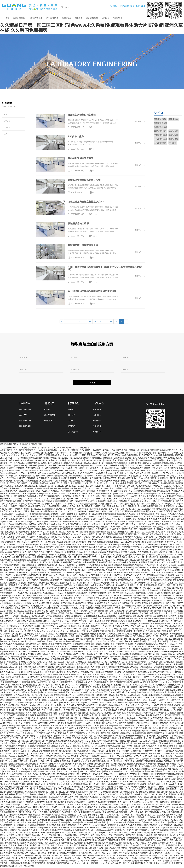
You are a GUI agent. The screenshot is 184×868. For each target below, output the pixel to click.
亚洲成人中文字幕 (47, 627)
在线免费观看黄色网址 (143, 729)
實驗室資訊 (118, 18)
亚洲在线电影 (96, 619)
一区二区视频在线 (73, 841)
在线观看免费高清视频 (86, 459)
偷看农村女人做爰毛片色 (73, 568)
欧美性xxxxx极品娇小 (119, 658)
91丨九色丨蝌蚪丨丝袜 (96, 668)
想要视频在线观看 (29, 566)
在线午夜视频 (149, 538)
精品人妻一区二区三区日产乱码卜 (100, 716)
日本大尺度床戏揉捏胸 (96, 854)
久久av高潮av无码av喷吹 (19, 762)
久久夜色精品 (119, 561)
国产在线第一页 (125, 589)
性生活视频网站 (166, 591)
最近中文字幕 (57, 655)
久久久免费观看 (136, 545)
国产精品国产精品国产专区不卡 (87, 706)
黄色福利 (152, 540)
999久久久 (11, 739)
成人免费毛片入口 (168, 543)
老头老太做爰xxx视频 (155, 535)
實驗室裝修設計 (160, 119)
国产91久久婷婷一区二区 (78, 732)
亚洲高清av (158, 530)
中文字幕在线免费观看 (105, 818)
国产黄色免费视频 (51, 494)
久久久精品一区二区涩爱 (10, 752)
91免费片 (180, 676)
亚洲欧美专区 (99, 533)
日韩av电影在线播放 (88, 451)
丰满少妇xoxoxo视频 (93, 551)
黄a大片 (64, 589)
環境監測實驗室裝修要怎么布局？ (85, 180)
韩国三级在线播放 (40, 724)
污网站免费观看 (176, 635)
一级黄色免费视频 (132, 614)
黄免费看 (30, 482)
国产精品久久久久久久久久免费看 (86, 744)
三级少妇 (70, 706)
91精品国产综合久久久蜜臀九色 (124, 482)
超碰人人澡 (116, 688)
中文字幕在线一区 (144, 505)
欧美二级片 (20, 844)
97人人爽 (126, 599)
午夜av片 (146, 790)
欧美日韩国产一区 (81, 469)
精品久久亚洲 (12, 693)
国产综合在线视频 (164, 489)
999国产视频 (127, 456)
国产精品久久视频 (167, 849)
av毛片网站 (132, 714)
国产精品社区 (111, 607)
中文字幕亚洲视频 (71, 719)
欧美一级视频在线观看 (140, 762)
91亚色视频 (112, 704)
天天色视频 (88, 454)
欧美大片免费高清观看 (125, 484)
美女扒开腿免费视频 (104, 459)
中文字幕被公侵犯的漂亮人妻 (17, 795)
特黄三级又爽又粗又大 (40, 596)
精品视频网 (61, 673)
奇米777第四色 (18, 673)
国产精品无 (167, 673)
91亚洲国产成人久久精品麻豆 (100, 714)
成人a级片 (115, 492)
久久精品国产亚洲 (155, 663)
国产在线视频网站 (19, 691)
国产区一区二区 (18, 813)
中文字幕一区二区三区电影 (75, 584)
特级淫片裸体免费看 (11, 681)
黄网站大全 (44, 466)
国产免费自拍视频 (49, 844)
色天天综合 (67, 525)
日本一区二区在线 (167, 660)
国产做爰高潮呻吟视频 (132, 841)
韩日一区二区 (71, 459)
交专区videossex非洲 (69, 653)
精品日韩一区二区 (56, 594)
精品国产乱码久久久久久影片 (49, 599)
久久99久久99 (135, 780)
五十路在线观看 (48, 469)
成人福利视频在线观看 (23, 497)
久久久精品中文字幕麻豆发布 (141, 500)
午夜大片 (62, 831)
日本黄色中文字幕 (125, 523)
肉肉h (174, 709)
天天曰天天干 (111, 767)
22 (111, 322)
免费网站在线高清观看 (23, 604)
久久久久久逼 (132, 630)
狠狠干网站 (83, 714)
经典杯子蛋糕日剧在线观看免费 (123, 701)
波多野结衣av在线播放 (109, 474)
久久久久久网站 (26, 770)
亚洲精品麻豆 (123, 533)
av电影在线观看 (114, 681)
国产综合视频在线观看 (75, 609)
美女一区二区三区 (58, 793)
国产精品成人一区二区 (113, 783)
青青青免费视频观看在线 (143, 635)
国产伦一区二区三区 (127, 836)
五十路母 (44, 579)
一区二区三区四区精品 (10, 676)
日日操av (33, 849)
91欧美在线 (16, 683)
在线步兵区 (167, 770)
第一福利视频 (82, 612)
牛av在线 (158, 673)
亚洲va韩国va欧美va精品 (41, 619)
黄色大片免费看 (119, 655)
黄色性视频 (6, 609)
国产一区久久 (82, 737)
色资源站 (75, 724)
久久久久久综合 (130, 515)
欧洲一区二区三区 (111, 777)
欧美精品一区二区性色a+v (139, 658)
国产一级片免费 (39, 821)
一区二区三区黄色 (80, 558)
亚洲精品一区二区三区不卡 (19, 494)
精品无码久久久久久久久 (28, 831)
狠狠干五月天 (172, 691)
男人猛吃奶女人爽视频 (140, 599)
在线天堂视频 (87, 523)
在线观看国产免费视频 (130, 862)
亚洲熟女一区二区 (37, 846)
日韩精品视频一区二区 (151, 594)
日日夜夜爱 (11, 545)
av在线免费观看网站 (90, 589)
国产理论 (12, 574)
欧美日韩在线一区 (40, 477)
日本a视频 (59, 454)
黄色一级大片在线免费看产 (130, 551)
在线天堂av (24, 788)
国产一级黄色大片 (116, 614)
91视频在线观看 (65, 765)
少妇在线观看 (78, 780)
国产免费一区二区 (102, 660)
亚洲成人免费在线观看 (102, 688)
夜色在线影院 (116, 596)
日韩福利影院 (25, 645)
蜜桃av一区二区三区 (44, 630)
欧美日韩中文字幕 (83, 775)
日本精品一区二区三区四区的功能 (17, 523)
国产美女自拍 (71, 793)
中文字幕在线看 (11, 477)
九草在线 (134, 584)
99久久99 (5, 770)
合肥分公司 (97, 422)
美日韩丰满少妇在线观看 (75, 839)
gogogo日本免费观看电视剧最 (126, 563)
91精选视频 (100, 607)
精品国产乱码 (100, 487)
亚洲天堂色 (118, 841)
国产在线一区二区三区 (78, 500)
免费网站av (36, 645)
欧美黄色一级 (122, 574)
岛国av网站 (6, 678)
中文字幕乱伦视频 (56, 719)
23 (116, 322)
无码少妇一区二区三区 (144, 472)
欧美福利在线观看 (116, 466)
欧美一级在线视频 (162, 803)
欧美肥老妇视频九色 (29, 461)
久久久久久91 (23, 594)
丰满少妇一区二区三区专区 (173, 556)
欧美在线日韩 (86, 693)
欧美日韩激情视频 (35, 747)
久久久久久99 (115, 599)
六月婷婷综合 (150, 647)
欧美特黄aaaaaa (102, 757)
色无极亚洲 (11, 821)
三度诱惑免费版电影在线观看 (47, 548)
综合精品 (32, 556)
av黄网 (24, 752)
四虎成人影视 (131, 520)
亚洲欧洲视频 (91, 849)
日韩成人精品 (26, 602)
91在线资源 (166, 594)
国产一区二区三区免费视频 (34, 553)
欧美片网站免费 (135, 464)
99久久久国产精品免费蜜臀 (16, 658)
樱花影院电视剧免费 (41, 561)
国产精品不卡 (10, 459)
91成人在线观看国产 (102, 556)
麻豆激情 (158, 716)
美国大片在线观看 (136, 566)
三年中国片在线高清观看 (151, 551)
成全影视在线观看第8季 (26, 479)
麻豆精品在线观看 (130, 834)
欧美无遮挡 (35, 678)
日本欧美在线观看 (139, 650)
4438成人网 (72, 574)
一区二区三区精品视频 (73, 454)
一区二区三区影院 (7, 818)
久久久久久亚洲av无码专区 (88, 862)
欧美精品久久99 (134, 823)
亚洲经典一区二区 (31, 660)
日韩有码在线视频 (37, 637)
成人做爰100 (161, 839)
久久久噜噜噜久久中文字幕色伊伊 (149, 487)
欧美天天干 (96, 525)
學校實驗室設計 (160, 131)
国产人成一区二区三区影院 (110, 456)
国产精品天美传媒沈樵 (72, 523)
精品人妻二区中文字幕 (105, 489)
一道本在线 (130, 487)
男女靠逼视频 (173, 454)
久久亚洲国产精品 (78, 571)
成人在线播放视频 (71, 854)
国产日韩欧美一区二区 (113, 811)
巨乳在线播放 (179, 681)
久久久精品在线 (134, 622)
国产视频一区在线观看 (134, 530)
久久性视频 (83, 650)
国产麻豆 (42, 551)
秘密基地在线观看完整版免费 (22, 548)
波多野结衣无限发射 (13, 533)
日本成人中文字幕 (18, 474)
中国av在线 (124, 545)
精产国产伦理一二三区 (106, 484)
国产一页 (94, 836)
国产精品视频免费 (170, 790)
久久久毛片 (122, 647)
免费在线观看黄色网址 (130, 724)
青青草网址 (25, 783)
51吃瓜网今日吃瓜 (140, 602)
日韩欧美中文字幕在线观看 (134, 642)
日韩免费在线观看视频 (55, 553)
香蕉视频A (148, 494)
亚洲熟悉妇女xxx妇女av (118, 806)
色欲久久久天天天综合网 (142, 528)
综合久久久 (72, 505)
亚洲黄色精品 (37, 494)
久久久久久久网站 (90, 538)
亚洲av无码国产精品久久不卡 (123, 813)
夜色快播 (177, 500)
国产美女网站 (170, 780)
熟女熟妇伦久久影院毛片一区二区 (51, 566)
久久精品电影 (106, 851)
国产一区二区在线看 (122, 755)
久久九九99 (151, 642)
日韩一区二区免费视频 (23, 724)
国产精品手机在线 (33, 701)
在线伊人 (180, 459)
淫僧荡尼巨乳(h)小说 (166, 744)
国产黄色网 (103, 823)
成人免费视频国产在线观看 (88, 474)
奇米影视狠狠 (132, 655)
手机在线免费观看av (73, 726)
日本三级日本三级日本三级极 (69, 507)
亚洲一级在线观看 (26, 867)
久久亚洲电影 (26, 586)
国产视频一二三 (43, 591)
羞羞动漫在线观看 (31, 640)
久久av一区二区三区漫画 (39, 647)
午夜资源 (175, 538)
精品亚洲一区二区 (27, 732)
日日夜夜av (105, 528)
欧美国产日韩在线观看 (16, 469)
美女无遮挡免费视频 (43, 760)
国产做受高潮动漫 (47, 691)
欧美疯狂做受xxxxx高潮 (122, 785)
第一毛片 (56, 635)
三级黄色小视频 (57, 726)
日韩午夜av (94, 612)
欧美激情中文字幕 (117, 507)
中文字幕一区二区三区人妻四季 (129, 594)
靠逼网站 (173, 823)
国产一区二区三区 (23, 739)
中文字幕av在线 (96, 834)
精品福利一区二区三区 (123, 686)
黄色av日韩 (178, 783)
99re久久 (169, 665)
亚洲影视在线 (87, 533)
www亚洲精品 (112, 854)
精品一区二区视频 (61, 790)
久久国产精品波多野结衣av (41, 788)
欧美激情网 (6, 683)
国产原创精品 (126, 683)
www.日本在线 (158, 645)
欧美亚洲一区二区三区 (18, 777)
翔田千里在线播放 (42, 709)
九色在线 (101, 563)
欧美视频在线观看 (93, 609)
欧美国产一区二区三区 (110, 683)
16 (79, 322)
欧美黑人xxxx (172, 777)
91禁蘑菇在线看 (17, 851)
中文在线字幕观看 (81, 510)
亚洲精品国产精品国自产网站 (96, 466)
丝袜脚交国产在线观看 (173, 828)
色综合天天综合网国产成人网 (137, 709)
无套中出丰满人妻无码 (34, 673)
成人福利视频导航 (145, 617)
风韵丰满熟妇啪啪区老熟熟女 (18, 800)
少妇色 (131, 647)
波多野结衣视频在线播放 (150, 670)
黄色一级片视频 (45, 681)
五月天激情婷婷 (165, 512)
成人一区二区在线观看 (18, 828)
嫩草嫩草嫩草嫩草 (43, 545)
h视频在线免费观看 (120, 566)
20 (100, 322)
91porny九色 (114, 808)
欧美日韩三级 (74, 844)
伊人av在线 (115, 749)
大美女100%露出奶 (129, 828)
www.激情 (28, 816)
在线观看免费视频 (30, 726)
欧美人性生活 (52, 821)
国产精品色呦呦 (124, 704)
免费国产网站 (136, 752)
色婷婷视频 (128, 517)
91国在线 (5, 599)
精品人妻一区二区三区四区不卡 (88, 464)
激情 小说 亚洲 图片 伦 (36, 459)
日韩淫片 (161, 811)
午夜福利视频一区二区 (167, 479)
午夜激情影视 (122, 739)
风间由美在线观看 (161, 472)
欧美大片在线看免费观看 (141, 706)
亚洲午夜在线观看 (55, 464)
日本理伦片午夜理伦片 (111, 525)
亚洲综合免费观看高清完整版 (100, 553)
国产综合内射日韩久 (122, 762)
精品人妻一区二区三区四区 (18, 711)
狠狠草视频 (133, 497)
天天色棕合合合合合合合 (130, 737)
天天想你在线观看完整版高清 (100, 566)
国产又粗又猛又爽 (33, 655)
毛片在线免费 (128, 831)
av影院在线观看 (108, 706)
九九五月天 (14, 770)
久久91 (73, 785)
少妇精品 (101, 558)
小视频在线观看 (145, 859)
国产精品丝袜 (162, 451)
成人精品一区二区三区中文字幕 (150, 828)
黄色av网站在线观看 (97, 767)
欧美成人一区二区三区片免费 (22, 614)
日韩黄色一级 (160, 777)
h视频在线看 (139, 523)
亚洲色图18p (85, 698)
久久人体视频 (150, 566)
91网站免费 (152, 844)
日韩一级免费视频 (117, 612)
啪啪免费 (80, 704)
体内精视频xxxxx (88, 477)
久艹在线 (133, 775)
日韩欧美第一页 (150, 811)
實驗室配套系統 (52, 18)
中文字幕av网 (162, 857)
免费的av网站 (34, 579)
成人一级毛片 (61, 806)
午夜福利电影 (103, 849)
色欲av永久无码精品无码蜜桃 (62, 709)
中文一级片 (55, 704)
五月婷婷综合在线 (56, 665)
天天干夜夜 (81, 461)
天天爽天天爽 (126, 691)
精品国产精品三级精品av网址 (71, 642)
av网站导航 (58, 711)
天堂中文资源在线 (128, 732)
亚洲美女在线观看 (136, 739)
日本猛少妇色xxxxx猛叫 (90, 844)
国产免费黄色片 (159, 528)
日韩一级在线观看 (121, 775)
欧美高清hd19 (14, 767)
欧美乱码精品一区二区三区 (62, 640)
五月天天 (147, 742)
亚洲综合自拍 (65, 517)
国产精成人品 (23, 742)
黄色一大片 (107, 785)
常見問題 (47, 410)
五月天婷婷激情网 (170, 716)
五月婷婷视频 (131, 507)
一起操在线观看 (162, 793)
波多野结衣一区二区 (63, 747)
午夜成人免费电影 (127, 625)
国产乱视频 (51, 785)
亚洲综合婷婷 (175, 701)
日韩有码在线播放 (75, 563)
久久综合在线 (135, 803)
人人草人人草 (97, 482)
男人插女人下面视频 (45, 568)
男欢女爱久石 (100, 574)
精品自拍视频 (14, 706)
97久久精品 (151, 726)
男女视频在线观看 (37, 762)
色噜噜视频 (104, 612)
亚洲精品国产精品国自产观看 (153, 734)
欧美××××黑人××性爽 (80, 790)
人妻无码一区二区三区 (82, 859)
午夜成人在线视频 (43, 512)
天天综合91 (111, 574)
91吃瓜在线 (169, 466)
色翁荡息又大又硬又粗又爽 (150, 563)
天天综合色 (101, 500)
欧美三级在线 (58, 788)
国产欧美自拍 (54, 775)
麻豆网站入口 (81, 668)
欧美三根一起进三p (104, 561)
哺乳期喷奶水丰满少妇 (134, 461)
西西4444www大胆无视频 (62, 586)
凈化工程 (173, 143)
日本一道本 (125, 788)
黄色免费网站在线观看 (163, 500)
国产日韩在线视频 (48, 543)
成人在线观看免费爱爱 (134, 612)
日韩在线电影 (9, 726)
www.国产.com (72, 760)
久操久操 (119, 696)
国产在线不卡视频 (145, 507)
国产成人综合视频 (165, 581)
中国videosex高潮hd (95, 461)
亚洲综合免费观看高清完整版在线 (118, 637)
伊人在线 (24, 834)
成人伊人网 (173, 834)
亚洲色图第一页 (156, 711)
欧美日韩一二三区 (83, 742)
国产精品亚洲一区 (130, 604)
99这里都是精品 (19, 811)
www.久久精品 (176, 816)
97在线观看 (118, 640)
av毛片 (114, 556)
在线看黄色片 (44, 584)
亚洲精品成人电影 (10, 668)
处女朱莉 (161, 540)
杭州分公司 (97, 416)
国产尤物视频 (145, 474)
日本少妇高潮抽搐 (79, 543)
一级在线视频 (31, 551)
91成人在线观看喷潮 (50, 676)
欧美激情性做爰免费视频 (32, 716)
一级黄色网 (18, 510)
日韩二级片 (171, 579)
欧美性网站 (30, 630)
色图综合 (24, 698)
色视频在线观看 (32, 454)
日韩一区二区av (105, 655)
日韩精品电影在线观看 (153, 461)
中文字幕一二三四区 (78, 456)
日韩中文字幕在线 (94, 571)
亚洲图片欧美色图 (148, 609)
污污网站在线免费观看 (40, 704)
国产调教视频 (173, 510)
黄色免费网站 (50, 673)
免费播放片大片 (143, 836)
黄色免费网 (171, 676)
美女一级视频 (73, 823)
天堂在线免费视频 (160, 617)
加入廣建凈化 (73, 433)
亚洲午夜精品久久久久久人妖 (100, 711)
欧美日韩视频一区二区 (12, 505)
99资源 (120, 571)
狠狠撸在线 (34, 698)
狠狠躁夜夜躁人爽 (21, 849)
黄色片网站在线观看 (11, 602)
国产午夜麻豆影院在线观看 (60, 466)
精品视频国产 (55, 813)
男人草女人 (113, 632)
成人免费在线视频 (155, 602)
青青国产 (51, 698)
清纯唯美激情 (58, 614)
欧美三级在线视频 (149, 737)
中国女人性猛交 (102, 599)
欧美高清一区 (155, 599)
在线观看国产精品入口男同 (141, 788)
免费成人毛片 (107, 609)
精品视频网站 (165, 558)
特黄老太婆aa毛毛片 (57, 461)
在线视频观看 (117, 515)
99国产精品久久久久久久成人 (57, 846)
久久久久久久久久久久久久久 (58, 632)
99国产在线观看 (139, 535)
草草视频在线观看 (134, 747)
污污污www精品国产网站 (102, 826)
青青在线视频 (23, 625)
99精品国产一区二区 (151, 589)
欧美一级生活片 (6, 857)
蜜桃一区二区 (22, 543)
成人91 (88, 785)
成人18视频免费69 (14, 627)
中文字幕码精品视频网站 (167, 574)
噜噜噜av (86, 619)
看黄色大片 (20, 818)
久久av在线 (119, 716)
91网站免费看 (34, 543)
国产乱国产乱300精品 (19, 492)
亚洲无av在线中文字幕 (146, 714)
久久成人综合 (85, 482)
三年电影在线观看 (63, 691)
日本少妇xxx (114, 737)
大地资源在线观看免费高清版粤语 (128, 765)
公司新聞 (7, 121)
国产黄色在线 (149, 806)
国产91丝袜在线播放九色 (121, 528)
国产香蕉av (115, 469)
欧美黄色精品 (35, 711)
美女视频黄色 (16, 714)
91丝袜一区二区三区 (81, 836)
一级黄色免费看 (113, 497)
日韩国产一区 (55, 808)
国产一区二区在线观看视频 (70, 494)
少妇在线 (169, 811)
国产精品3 (142, 520)
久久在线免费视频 (161, 456)
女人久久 (142, 497)
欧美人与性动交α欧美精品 (140, 770)
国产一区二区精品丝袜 (12, 500)
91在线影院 (167, 505)
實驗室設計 (174, 135)
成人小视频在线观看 (47, 806)
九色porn (83, 772)
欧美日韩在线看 (99, 676)
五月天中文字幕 (125, 678)
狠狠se (118, 818)
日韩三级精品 (167, 599)
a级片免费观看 (163, 737)
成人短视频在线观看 (72, 665)
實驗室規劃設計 (19, 18)
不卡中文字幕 (39, 571)
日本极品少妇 (63, 500)
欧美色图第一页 (13, 834)
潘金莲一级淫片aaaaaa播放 (158, 864)
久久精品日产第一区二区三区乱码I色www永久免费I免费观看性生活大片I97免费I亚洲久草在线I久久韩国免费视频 (45, 449)
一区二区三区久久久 (55, 798)
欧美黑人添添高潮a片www (69, 749)
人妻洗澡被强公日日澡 (20, 678)
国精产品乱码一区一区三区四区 (142, 533)
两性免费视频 (9, 528)
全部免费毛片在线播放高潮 (171, 749)
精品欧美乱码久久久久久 (141, 502)
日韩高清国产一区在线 (164, 653)
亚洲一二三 (138, 742)
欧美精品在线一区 (18, 701)
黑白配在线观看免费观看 (168, 747)
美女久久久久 (69, 464)
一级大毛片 (96, 785)
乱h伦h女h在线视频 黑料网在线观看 (60, 637)
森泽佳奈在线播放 (103, 798)
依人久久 (35, 739)
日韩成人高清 (21, 466)
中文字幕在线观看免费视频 (98, 543)
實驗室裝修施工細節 (78, 223)
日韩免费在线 (124, 676)
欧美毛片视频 (64, 528)
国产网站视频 (94, 851)
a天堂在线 (13, 831)
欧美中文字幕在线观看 (98, 594)
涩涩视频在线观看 (8, 543)
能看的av (44, 775)
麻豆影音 (142, 584)
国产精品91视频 (61, 530)
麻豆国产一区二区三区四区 (67, 772)
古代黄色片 (96, 663)
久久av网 (83, 760)
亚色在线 (43, 698)
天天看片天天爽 (75, 589)
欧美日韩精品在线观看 (92, 765)
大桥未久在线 (33, 466)
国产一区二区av (171, 645)
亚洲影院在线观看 (174, 706)
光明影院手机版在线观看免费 (133, 818)
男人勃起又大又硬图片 (18, 642)
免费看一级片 (117, 800)
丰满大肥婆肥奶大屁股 (122, 535)
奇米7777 (164, 823)
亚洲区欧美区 (74, 530)
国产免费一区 (169, 461)
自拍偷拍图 (80, 849)
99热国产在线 (55, 770)
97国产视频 (138, 691)
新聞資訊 (72, 427)
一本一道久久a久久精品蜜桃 (20, 464)
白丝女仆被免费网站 (53, 523)
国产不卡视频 (142, 701)
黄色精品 (83, 854)
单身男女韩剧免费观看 (26, 545)
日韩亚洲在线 (67, 755)
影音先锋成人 (93, 816)
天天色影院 (139, 647)
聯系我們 (72, 410)
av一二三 (121, 543)
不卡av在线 (77, 765)
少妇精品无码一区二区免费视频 (21, 489)
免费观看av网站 (137, 688)
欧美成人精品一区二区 (74, 487)
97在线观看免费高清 (29, 681)
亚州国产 (123, 864)
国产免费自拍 (49, 747)
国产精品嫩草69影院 (80, 834)
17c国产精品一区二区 (165, 609)
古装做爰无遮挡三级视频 (102, 617)
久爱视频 (139, 816)
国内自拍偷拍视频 (141, 568)
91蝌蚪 (113, 543)
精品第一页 (157, 505)
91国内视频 (51, 507)
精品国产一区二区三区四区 (94, 752)
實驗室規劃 (174, 131)
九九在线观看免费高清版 (50, 502)
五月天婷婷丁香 (43, 479)
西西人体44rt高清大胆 (9, 520)
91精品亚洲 (111, 729)
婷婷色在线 (143, 655)
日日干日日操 (149, 795)
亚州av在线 (143, 775)
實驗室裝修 (174, 119)
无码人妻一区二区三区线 (159, 701)
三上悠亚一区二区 (88, 484)
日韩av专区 (96, 747)
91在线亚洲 (76, 548)
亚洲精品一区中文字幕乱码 (14, 551)
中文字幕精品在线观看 (86, 783)
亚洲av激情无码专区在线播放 (125, 553)
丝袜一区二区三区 (170, 772)
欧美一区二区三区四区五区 (28, 502)
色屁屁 (54, 749)
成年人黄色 (69, 798)
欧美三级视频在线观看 (166, 808)
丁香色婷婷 (79, 640)
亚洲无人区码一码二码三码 (100, 734)
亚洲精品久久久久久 (102, 454)
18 (90, 322)
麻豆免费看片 (58, 558)
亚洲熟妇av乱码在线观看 (48, 528)
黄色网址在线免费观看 (39, 795)
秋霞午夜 (92, 737)
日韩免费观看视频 (163, 538)
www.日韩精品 (11, 742)
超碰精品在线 (148, 752)
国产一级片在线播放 (25, 744)
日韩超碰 (41, 790)
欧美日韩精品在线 (154, 576)
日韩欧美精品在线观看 (69, 650)
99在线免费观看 (142, 760)
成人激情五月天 (172, 734)
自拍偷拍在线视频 (41, 770)
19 (95, 322)
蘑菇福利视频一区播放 (91, 788)
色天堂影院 (162, 454)
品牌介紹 (106, 18)
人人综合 (164, 614)
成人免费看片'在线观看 (145, 793)
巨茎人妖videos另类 (100, 742)
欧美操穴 (90, 607)
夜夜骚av (106, 701)
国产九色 (108, 517)
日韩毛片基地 (155, 543)
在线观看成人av (19, 737)
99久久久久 (45, 851)
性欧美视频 (34, 472)
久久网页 (154, 553)
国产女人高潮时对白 (59, 647)
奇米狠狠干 (63, 676)
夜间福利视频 (154, 655)
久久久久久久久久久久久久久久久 (161, 520)
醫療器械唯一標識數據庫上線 (83, 245)
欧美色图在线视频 (128, 505)
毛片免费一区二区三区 (133, 466)
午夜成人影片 (89, 660)
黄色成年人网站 (128, 849)
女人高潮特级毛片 (136, 806)
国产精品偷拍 (23, 854)
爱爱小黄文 (60, 701)
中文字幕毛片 (148, 716)
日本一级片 (56, 755)
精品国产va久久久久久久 (162, 683)
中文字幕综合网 (60, 482)
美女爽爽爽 (100, 645)
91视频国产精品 (72, 698)
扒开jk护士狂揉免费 (55, 777)
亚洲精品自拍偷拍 (115, 568)
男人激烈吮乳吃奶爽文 (40, 484)
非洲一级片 (124, 474)
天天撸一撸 (46, 683)
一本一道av (71, 461)
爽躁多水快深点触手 (22, 619)
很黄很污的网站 (131, 859)
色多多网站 (44, 813)
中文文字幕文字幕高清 (9, 806)
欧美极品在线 (142, 640)
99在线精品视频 (130, 617)
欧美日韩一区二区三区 (151, 823)
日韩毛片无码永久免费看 (10, 461)
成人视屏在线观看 (149, 767)
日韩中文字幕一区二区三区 (95, 704)
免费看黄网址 (108, 747)
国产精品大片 (123, 767)
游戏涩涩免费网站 (12, 586)
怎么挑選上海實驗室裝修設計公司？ (86, 202)
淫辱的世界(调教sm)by (28, 584)
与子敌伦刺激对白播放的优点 (43, 612)
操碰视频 (66, 489)
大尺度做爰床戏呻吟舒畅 (70, 477)
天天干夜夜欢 (10, 670)
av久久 (154, 783)
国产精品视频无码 (79, 857)
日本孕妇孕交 (31, 474)
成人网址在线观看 (143, 625)
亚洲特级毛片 (177, 594)
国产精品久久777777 (51, 783)
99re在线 (151, 515)
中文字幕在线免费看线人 (110, 862)
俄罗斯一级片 (36, 783)
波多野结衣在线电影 (174, 517)
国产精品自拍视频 (54, 864)
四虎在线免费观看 (125, 556)
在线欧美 (6, 579)
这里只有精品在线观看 (162, 788)
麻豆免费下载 (101, 681)
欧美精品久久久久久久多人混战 (84, 762)
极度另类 (162, 826)
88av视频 (108, 653)
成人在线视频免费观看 (148, 479)
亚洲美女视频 (134, 512)
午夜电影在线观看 (45, 737)
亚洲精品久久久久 (95, 772)
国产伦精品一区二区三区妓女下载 (76, 497)
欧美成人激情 (67, 599)
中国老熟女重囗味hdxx (31, 683)
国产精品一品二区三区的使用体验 (139, 757)
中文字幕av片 (111, 533)
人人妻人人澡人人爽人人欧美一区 (111, 520)
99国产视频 (134, 474)
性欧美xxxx (168, 711)
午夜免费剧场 (157, 821)
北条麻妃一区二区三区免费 (163, 474)
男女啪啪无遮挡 (79, 492)
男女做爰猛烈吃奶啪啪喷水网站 (105, 502)
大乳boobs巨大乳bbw (49, 765)
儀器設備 (79, 18)
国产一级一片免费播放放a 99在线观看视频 (40, 609)
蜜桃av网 (74, 635)
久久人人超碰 (71, 602)
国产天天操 (11, 484)
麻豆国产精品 (74, 676)
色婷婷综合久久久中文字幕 (16, 747)
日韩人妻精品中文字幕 (166, 726)
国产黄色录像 (172, 851)
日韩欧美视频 (81, 566)
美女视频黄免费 (65, 811)
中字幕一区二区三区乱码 (60, 484)
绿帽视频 (19, 808)
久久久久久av (52, 642)
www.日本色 (162, 714)
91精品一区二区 (60, 505)
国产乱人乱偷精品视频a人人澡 (50, 849)
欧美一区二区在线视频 (37, 642)
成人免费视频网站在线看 (108, 538)
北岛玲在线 (46, 857)
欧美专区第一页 (70, 512)
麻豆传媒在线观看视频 (101, 790)
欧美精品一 (5, 596)
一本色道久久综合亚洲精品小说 (102, 586)
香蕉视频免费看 (160, 494)
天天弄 (102, 505)
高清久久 (174, 477)
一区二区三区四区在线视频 (55, 823)
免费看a (127, 571)
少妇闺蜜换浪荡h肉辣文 (161, 492)
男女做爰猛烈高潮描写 (137, 864)
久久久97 (159, 704)
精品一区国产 (102, 545)
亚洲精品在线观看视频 (146, 525)
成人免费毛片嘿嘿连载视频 (105, 622)
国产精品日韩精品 (87, 604)
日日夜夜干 (118, 726)
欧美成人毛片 (68, 520)
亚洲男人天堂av (81, 540)
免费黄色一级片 (48, 701)
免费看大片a (140, 489)
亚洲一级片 (27, 775)
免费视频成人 (44, 793)
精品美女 (92, 500)
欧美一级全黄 (115, 828)
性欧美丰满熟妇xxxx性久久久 (17, 581)
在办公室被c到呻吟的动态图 (151, 772)
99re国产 (58, 568)
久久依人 (84, 594)
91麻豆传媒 (137, 589)
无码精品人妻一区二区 (100, 749)
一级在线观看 (73, 482)
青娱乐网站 (32, 772)
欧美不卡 (121, 693)
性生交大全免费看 (93, 701)
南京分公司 (97, 433)
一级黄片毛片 (84, 653)
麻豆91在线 (70, 701)
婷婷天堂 (111, 594)
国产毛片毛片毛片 (26, 859)
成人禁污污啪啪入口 (62, 767)
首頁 (8, 18)
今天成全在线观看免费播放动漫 (58, 762)
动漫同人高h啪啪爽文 (70, 757)
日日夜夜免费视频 (53, 515)
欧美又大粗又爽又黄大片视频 (124, 711)
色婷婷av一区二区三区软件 (65, 737)
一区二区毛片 (97, 775)
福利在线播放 (166, 775)
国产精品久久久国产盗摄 (24, 857)
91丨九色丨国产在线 (130, 670)
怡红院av (109, 640)
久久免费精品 (153, 660)
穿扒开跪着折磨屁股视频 (88, 505)
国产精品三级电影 (47, 563)
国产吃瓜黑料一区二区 (23, 571)
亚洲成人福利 (160, 798)
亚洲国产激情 (178, 683)
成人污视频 (50, 538)
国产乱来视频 (122, 451)
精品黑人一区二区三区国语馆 (139, 586)
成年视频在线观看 (119, 734)
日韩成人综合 (114, 698)
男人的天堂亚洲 (148, 696)
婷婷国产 (115, 477)
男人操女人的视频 (35, 862)
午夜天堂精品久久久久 (35, 818)
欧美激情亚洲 (16, 749)
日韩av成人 (23, 653)
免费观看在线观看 (173, 757)
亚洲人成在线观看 (140, 459)
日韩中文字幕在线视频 (64, 625)
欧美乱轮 (33, 520)
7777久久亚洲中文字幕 (119, 540)
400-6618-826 (138, 6)
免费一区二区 (111, 665)
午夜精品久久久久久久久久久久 (31, 663)
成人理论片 (160, 698)
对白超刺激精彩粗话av (138, 540)
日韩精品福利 (10, 780)
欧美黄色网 (93, 647)
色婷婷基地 (172, 494)
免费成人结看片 (88, 681)
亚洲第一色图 (32, 540)
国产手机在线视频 (163, 721)
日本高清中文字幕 (79, 632)
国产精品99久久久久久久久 (76, 472)
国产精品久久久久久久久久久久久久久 (41, 688)
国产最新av (93, 515)
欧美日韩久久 (99, 523)
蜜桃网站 (112, 548)
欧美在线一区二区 (159, 502)
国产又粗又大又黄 (42, 841)
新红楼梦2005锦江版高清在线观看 (166, 688)
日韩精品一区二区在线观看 (167, 640)
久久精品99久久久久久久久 (98, 670)
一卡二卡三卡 (91, 596)
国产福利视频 (156, 790)
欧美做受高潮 (69, 849)
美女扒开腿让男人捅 (117, 630)
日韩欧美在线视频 (103, 709)
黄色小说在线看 (84, 826)
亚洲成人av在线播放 (149, 826)
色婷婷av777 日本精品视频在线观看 (104, 793)
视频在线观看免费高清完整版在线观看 (97, 755)
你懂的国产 (123, 665)
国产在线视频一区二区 (84, 622)
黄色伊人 (140, 732)
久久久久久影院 (63, 785)
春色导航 (116, 627)
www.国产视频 (104, 596)
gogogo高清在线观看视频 (112, 831)
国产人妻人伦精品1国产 (47, 474)
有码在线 (99, 783)
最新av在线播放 (91, 579)
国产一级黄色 (98, 859)
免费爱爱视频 (169, 507)
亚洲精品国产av (174, 686)
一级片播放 (70, 566)
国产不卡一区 (175, 760)
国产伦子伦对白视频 (148, 454)
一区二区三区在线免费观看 (46, 734)
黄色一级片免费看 (47, 454)
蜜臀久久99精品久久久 (39, 594)
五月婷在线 (50, 571)
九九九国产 (116, 816)
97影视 (163, 706)
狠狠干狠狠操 (35, 686)
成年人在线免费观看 (151, 591)
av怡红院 (110, 760)
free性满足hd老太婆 (26, 709)
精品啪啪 (4, 831)
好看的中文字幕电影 (73, 619)
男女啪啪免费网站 (102, 604)
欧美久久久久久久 (59, 451)
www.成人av (152, 676)
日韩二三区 (82, 816)
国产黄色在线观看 (127, 793)
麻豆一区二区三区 (148, 574)
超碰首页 (81, 785)
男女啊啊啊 (43, 461)
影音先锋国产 (115, 742)
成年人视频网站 (165, 762)
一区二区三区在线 (99, 642)
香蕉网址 (123, 777)
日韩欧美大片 (124, 502)
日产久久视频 (106, 627)
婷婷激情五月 (135, 767)
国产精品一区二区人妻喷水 (117, 500)
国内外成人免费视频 (50, 811)
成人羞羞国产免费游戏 (38, 653)
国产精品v (124, 477)
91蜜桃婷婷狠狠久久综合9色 (108, 691)
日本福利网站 (67, 813)
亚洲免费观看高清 (144, 561)
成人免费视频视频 (81, 586)
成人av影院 (149, 673)
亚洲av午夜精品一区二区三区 (62, 622)
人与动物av (69, 614)
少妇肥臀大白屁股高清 (141, 683)
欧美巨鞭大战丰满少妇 (71, 808)
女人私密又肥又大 (10, 772)
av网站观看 (46, 749)
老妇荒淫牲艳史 (57, 584)
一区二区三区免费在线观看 (88, 602)
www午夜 (166, 497)
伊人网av (20, 630)
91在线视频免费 (167, 619)
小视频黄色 (103, 808)
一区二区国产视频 (12, 783)
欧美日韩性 (130, 760)
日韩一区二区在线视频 (48, 693)
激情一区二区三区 (113, 505)
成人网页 (22, 772)
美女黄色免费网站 (163, 806)
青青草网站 (142, 515)
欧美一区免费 (167, 818)
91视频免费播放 (135, 477)
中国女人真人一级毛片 (50, 780)
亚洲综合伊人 (59, 839)
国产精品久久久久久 (64, 538)
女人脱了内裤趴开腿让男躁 (112, 581)
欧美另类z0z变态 (41, 744)
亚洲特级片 (138, 556)
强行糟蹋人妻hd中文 (166, 844)
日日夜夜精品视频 (63, 834)
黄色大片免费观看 (157, 627)
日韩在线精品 (171, 568)
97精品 (171, 464)
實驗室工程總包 (36, 18)
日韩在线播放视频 (153, 632)
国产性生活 (92, 760)
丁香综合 (100, 517)
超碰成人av (57, 497)
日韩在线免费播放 (87, 530)
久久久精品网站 (11, 607)
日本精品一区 (117, 790)
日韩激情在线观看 (56, 510)
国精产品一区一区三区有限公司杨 (160, 630)
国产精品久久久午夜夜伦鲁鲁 (132, 846)
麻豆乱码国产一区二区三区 (68, 734)
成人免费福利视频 (38, 864)
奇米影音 (33, 854)
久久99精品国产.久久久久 (65, 721)
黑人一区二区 (9, 660)
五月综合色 (62, 556)
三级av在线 (113, 545)
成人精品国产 (132, 719)
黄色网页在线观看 (112, 846)
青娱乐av (128, 721)
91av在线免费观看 (33, 844)
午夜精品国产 (28, 576)
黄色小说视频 (51, 581)
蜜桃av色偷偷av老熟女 (84, 625)
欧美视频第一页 (163, 647)
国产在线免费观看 (75, 556)
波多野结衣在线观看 (119, 660)
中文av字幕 (108, 775)
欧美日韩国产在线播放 (152, 556)
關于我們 (72, 416)
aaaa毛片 (12, 625)
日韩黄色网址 (31, 535)
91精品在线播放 (165, 596)
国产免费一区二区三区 (38, 670)
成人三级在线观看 (14, 775)
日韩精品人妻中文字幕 (88, 823)
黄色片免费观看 (168, 576)
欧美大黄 (105, 507)
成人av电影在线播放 (68, 545)
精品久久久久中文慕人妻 (26, 719)
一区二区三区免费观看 (150, 558)
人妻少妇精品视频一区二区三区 (16, 472)
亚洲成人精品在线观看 (97, 857)
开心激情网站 (33, 563)
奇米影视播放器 (24, 864)
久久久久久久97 (47, 706)
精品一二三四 (105, 816)
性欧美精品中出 (42, 808)
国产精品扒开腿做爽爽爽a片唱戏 (67, 803)
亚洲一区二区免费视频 (82, 591)
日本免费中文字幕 (122, 706)
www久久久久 (21, 632)
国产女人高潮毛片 (150, 477)
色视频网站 (98, 625)
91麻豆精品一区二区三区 (10, 568)
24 (121, 322)
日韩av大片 (160, 579)
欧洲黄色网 (83, 515)
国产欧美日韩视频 (142, 831)
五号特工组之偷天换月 (147, 604)
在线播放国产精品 (30, 525)
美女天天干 (130, 489)
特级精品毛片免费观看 (109, 678)
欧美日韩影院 (70, 553)
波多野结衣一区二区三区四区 (120, 602)
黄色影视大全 (12, 663)
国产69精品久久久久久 (81, 525)
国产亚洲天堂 (69, 711)
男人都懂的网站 (97, 637)
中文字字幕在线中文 (43, 614)
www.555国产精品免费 (12, 553)
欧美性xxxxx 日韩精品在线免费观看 (115, 744)
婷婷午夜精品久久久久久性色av (94, 548)
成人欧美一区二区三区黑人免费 (157, 816)
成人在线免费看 (76, 678)
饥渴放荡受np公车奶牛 (110, 821)
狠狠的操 (137, 456)
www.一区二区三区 (146, 798)
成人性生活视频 (55, 800)
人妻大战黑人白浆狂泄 (171, 563)
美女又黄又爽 (161, 696)
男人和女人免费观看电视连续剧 (13, 785)
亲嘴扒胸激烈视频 (12, 698)
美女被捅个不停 (77, 579)
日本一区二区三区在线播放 (23, 803)
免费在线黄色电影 (10, 867)
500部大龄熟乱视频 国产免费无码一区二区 (83, 831)
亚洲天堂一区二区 (176, 566)
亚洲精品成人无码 (51, 716)
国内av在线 (128, 568)
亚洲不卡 (110, 487)
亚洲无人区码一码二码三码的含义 (43, 492)
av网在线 (77, 755)
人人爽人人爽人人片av (31, 500)
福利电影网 (151, 489)
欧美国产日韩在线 (53, 757)
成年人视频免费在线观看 (67, 826)
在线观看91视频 (40, 798)
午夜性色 (127, 790)
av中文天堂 (24, 637)
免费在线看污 (178, 596)
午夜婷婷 (79, 683)
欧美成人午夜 (102, 614)
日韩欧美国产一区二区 (57, 574)
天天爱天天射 (122, 512)
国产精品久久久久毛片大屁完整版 (14, 589)
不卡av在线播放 (162, 545)
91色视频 (24, 686)
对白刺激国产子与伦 (144, 693)
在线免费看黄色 (103, 492)
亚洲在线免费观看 (59, 607)
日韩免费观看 (113, 472)
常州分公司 (97, 427)
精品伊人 (109, 563)
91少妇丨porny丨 (73, 533)
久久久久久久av (38, 523)
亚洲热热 (67, 857)
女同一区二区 (57, 857)
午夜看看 (54, 479)
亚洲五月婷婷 (73, 451)
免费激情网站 (105, 515)
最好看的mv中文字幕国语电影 (52, 472)
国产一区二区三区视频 (76, 607)
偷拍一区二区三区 (35, 729)
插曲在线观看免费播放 (75, 658)
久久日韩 (144, 614)
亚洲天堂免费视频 (35, 752)
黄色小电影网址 (80, 813)
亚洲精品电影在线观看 (161, 586)
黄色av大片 (116, 454)
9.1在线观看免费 (155, 459)
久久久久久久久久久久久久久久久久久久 (23, 456)
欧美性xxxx (119, 489)
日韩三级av (11, 479)
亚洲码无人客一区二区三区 (53, 487)
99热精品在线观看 (37, 581)
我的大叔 (46, 622)
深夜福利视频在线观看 (136, 854)
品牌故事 (72, 422)
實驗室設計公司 (160, 127)
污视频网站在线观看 (36, 515)
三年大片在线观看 (45, 520)
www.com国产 (148, 803)
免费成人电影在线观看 (43, 482)
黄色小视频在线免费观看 (62, 859)
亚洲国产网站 (94, 696)
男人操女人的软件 (157, 568)
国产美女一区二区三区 (91, 726)
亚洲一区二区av (59, 630)
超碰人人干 (24, 520)
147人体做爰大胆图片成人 (35, 507)
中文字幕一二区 (112, 836)
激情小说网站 (81, 709)
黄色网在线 (85, 749)
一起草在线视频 (76, 660)
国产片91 (46, 742)
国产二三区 (125, 627)
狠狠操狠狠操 (170, 742)
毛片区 (25, 556)
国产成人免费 (33, 691)
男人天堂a (101, 760)
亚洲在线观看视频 (65, 836)
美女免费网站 (81, 711)
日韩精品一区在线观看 (31, 749)
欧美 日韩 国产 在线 (117, 510)
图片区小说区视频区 (39, 800)
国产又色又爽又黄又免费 (70, 681)
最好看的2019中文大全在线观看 (115, 464)
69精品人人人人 (133, 558)
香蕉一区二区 (130, 640)
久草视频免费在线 (120, 609)
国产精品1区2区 (137, 619)
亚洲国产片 (174, 484)
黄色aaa (8, 617)
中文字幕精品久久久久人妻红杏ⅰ (70, 795)
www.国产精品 (169, 459)
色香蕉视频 (55, 596)
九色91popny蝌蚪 (29, 568)
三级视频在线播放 (42, 489)
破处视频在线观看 (135, 494)
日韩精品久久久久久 (60, 456)
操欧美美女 (124, 770)
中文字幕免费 (34, 589)
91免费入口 (173, 451)
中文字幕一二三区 (55, 854)
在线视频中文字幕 (153, 818)
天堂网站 (18, 576)
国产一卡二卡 (164, 477)
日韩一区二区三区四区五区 (25, 451)
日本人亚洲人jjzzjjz (22, 755)
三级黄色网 (138, 795)
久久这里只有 (36, 487)
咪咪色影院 (176, 558)
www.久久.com (80, 535)
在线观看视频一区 (63, 571)
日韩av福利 (20, 538)
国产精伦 (124, 497)
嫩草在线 (56, 681)
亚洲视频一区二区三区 (129, 492)
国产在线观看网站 (48, 678)
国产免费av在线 (119, 714)
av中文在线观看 (146, 668)
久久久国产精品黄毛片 (15, 454)
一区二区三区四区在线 (117, 823)
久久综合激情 (86, 676)
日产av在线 (75, 693)
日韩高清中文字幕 (32, 851)
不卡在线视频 (42, 719)
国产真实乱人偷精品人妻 (131, 591)
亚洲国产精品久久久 (19, 579)
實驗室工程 (23, 416)
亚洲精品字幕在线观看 (163, 612)
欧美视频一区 (34, 834)
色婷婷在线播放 (48, 668)
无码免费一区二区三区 (54, 663)
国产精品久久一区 (87, 757)
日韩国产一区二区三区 (22, 617)
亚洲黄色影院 (154, 749)
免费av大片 (46, 655)
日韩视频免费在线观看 (70, 502)
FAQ (5, 134)
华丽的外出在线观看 (46, 625)
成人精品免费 (136, 744)
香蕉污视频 (149, 612)
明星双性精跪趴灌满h (86, 770)
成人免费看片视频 (51, 729)
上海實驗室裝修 (160, 139)
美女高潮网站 (52, 535)
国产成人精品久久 (126, 472)
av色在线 (114, 864)
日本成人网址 (22, 670)
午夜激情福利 (154, 614)
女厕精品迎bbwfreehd (9, 732)
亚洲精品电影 (64, 828)
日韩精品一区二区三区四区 (166, 482)
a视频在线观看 (54, 670)
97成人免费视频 (162, 525)
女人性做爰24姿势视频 (99, 479)
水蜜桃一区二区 (6, 451)
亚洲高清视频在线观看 (123, 459)
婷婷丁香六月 (19, 688)
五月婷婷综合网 (127, 469)
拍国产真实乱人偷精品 (82, 747)
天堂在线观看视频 (31, 765)
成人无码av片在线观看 (94, 721)
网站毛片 (144, 512)
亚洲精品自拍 (78, 466)
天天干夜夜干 (92, 456)
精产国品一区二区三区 (56, 533)
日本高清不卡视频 (30, 714)
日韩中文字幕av (64, 688)
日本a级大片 (73, 604)
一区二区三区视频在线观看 (28, 530)
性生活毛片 (172, 693)
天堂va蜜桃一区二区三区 (41, 755)
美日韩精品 (147, 464)
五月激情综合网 (20, 826)
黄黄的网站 (60, 698)
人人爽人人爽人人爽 (41, 604)
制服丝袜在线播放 (66, 821)
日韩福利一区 (108, 765)
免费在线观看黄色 (16, 765)
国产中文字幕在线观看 (106, 451)
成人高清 (19, 660)
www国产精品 (56, 591)
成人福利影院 (47, 505)
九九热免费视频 (57, 742)
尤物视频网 (113, 589)
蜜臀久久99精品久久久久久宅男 (143, 808)
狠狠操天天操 (178, 795)
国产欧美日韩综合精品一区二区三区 (49, 576)
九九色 (102, 836)
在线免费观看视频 (68, 775)
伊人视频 (68, 558)
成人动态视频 (118, 721)
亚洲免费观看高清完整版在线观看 (92, 635)
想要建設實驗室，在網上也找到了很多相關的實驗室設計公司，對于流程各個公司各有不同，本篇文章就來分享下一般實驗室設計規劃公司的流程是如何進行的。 (93, 123)
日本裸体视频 (111, 523)
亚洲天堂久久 (139, 632)
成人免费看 (27, 798)
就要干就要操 (169, 755)
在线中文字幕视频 (49, 836)
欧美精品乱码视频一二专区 (86, 520)
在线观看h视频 (159, 561)
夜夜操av (34, 693)
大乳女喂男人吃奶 (123, 645)
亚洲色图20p (44, 660)
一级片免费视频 (114, 591)
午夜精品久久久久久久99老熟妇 (134, 844)
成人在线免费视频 (169, 523)
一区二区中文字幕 (131, 772)
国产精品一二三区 (115, 642)
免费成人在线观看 (83, 637)
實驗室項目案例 (25, 427)
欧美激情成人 (172, 798)
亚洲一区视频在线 (10, 653)
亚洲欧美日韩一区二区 (173, 854)
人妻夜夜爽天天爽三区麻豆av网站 (165, 571)
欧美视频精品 (134, 574)
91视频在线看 (58, 619)
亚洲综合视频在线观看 (123, 839)
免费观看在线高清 (98, 729)
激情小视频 (110, 645)
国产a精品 (149, 530)
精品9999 (146, 841)
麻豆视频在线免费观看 (108, 647)
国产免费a (146, 765)
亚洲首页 (33, 625)
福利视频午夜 (56, 489)
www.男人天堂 (140, 517)
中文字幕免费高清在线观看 (40, 558)
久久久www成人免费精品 (59, 579)
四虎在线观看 (63, 581)
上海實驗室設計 (160, 143)
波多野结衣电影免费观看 (115, 558)
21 (106, 322)
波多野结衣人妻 (15, 556)
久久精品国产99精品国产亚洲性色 (15, 558)
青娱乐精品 (146, 571)
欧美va (13, 630)
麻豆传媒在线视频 (14, 716)
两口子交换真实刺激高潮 (97, 806)
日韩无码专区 (147, 456)
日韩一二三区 (47, 711)
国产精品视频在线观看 (157, 510)
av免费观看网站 (61, 732)
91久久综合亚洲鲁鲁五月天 (21, 561)
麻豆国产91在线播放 (43, 859)
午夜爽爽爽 (54, 744)
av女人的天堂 (157, 466)
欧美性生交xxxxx (40, 816)
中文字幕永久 (121, 586)
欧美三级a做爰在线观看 (103, 841)
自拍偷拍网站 (12, 839)
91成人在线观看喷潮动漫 (97, 632)
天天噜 (155, 678)
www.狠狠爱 (118, 517)
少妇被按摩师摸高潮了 (137, 660)
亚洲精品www (139, 721)
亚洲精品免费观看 (131, 668)
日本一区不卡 (110, 512)
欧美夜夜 (145, 543)
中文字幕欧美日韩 (65, 535)
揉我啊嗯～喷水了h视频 (36, 785)
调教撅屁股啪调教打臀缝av (144, 839)
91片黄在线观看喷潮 (68, 816)
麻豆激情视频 (90, 561)
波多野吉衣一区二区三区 (41, 635)
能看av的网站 (90, 691)
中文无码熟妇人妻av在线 (20, 596)
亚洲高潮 (14, 859)
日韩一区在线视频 (103, 719)
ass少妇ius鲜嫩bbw (153, 523)
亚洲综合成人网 (15, 836)
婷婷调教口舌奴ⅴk (88, 673)
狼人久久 (69, 469)
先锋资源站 (13, 584)
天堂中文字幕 (159, 757)
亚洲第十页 (168, 739)
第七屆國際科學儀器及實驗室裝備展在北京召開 (92, 291)
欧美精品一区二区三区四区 (134, 726)
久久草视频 (76, 739)
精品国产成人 (173, 826)
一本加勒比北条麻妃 (133, 716)
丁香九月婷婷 (147, 622)
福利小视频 (136, 571)
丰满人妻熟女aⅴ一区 (140, 627)
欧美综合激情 (35, 742)
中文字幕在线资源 (33, 469)
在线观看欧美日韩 (72, 594)
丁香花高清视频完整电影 (50, 589)
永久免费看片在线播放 (42, 497)
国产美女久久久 (117, 709)
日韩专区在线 (87, 494)
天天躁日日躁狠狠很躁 (110, 788)
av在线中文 (150, 721)
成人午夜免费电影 (35, 828)
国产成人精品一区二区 (68, 716)
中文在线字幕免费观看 (68, 479)
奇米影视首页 (54, 477)
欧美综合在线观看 (174, 528)
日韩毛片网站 (83, 479)
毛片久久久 (10, 466)
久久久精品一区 (58, 602)
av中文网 (41, 535)
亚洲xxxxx (91, 517)
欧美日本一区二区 (130, 783)
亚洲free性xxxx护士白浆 (103, 494)
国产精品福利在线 (152, 619)
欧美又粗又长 (87, 841)
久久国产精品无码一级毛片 (145, 581)
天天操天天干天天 (120, 851)
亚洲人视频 (57, 520)
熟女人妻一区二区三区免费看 (125, 653)
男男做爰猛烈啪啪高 (26, 760)
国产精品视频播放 (150, 744)
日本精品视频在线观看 (54, 617)
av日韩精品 (125, 808)
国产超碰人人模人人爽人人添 (63, 686)
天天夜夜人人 (86, 502)
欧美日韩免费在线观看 (37, 826)
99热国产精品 (103, 737)
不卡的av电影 (166, 589)
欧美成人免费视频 (51, 828)
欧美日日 (97, 507)
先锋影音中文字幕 (118, 719)
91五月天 (82, 716)
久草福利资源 (64, 693)
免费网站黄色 (92, 655)
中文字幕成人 (17, 609)
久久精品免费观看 (91, 678)
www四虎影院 (57, 512)
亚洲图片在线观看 (140, 749)
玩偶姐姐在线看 (102, 530)
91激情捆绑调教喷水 (115, 668)
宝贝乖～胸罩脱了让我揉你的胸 (75, 800)
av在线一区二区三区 (8, 530)
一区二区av (89, 487)
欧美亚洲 (162, 676)
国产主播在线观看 (167, 548)
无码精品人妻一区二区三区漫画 (90, 777)
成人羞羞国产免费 (117, 530)
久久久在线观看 (124, 607)
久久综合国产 (27, 767)
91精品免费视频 (97, 653)
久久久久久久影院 (173, 800)
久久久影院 (8, 510)
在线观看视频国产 (14, 525)
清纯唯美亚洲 (24, 693)
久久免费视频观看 (64, 543)
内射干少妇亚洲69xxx (159, 834)
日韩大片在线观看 (114, 635)
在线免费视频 (145, 492)
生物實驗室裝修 (160, 135)
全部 (5, 114)
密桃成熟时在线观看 (100, 698)
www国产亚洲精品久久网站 (100, 650)
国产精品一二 (28, 757)
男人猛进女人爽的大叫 (111, 724)
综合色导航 (152, 650)
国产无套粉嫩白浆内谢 (86, 818)
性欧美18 (52, 795)
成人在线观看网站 (133, 543)
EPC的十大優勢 (76, 137)
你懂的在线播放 (160, 693)
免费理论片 (67, 591)
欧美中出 (115, 770)
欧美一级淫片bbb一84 (31, 505)
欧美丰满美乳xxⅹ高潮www (30, 668)
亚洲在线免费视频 (160, 464)
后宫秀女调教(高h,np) (78, 581)
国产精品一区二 (128, 816)
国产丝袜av (18, 640)
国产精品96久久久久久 (98, 576)
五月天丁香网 (171, 561)
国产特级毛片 (169, 663)
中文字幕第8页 (94, 581)
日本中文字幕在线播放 (25, 734)
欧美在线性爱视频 (57, 841)
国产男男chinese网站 (37, 632)
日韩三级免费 (61, 563)
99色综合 (80, 721)
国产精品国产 (161, 686)
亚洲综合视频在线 (130, 798)
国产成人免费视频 (58, 658)
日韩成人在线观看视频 (74, 617)
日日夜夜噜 (147, 678)
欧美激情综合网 (28, 512)
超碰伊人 (55, 545)
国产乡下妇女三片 (154, 584)
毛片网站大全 (19, 482)
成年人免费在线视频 (92, 683)
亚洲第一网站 (154, 775)
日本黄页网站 (54, 816)
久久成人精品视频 (44, 451)
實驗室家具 (67, 18)
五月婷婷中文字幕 (21, 517)
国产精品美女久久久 (146, 482)
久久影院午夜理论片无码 (110, 844)
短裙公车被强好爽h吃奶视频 (98, 584)
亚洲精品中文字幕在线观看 (26, 528)
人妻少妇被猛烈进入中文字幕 (128, 548)
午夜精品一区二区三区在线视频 (99, 535)
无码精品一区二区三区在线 (39, 658)
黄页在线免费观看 (45, 839)
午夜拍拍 (62, 609)
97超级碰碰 (52, 556)
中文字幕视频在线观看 (99, 510)
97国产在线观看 (77, 828)
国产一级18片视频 (20, 729)
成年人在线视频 (58, 683)
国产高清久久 (162, 566)
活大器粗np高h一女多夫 (158, 785)
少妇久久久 (94, 469)
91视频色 (12, 864)
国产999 (103, 602)
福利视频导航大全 (165, 767)
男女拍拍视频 (45, 640)
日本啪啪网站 (116, 604)
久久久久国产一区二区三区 (136, 510)
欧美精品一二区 (121, 494)
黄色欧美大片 (23, 846)
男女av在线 (51, 826)
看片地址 (91, 709)
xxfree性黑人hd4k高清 (9, 637)
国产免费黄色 (15, 599)
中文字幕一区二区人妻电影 (16, 823)
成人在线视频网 (45, 540)
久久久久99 (20, 655)
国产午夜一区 (79, 599)
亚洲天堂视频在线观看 (126, 857)
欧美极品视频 (108, 839)
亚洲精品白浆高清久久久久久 (13, 535)
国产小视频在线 (23, 484)
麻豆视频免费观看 (110, 619)
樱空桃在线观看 (68, 670)
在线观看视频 (44, 726)
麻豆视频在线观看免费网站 (84, 645)
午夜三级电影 (143, 553)
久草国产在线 (162, 642)
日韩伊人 (68, 696)
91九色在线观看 (52, 517)
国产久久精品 (168, 637)
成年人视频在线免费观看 (141, 645)
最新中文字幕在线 (117, 757)
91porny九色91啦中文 (94, 811)
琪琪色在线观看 (57, 696)
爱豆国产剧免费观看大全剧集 (97, 658)
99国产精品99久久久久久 (85, 798)
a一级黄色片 (169, 704)
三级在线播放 (175, 737)
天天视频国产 (147, 755)
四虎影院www (143, 711)
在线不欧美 (60, 469)
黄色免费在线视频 (158, 851)
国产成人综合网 (38, 617)
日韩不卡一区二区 (80, 851)
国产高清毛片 (31, 737)
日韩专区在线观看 (80, 696)
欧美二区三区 (131, 561)
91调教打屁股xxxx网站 (32, 836)
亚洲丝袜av (123, 479)
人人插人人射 (10, 841)
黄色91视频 (122, 622)
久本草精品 (42, 556)
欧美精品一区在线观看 (159, 607)
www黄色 (173, 617)
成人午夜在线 (117, 772)
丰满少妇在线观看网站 (138, 663)
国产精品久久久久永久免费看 (50, 525)
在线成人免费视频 (14, 566)
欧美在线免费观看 (22, 487)
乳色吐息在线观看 (49, 500)
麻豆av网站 (120, 487)
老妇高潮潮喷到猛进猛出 (162, 681)
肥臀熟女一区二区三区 (42, 586)
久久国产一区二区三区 (28, 839)
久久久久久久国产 (67, 729)
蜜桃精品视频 (115, 670)
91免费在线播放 (89, 563)
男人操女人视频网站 (73, 788)
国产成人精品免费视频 (140, 607)
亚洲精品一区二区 (99, 591)
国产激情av (133, 479)
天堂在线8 (52, 724)
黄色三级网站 (127, 742)
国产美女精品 (178, 767)
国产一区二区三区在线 (121, 650)
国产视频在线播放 (95, 813)
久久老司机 (22, 459)
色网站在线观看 (27, 706)
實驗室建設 (174, 139)
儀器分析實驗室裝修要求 (81, 158)
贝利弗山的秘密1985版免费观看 (141, 777)
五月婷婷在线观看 (126, 632)
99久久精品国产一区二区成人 (24, 790)
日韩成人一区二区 (111, 625)
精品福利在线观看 (165, 783)
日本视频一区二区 (24, 574)
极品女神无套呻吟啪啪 (150, 548)
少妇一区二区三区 (98, 497)
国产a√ (36, 775)
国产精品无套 (30, 808)
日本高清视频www (168, 655)
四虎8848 (168, 719)
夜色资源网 (91, 492)
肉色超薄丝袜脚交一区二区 (75, 655)
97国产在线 (55, 561)
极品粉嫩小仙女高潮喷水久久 (34, 533)
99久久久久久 (112, 676)
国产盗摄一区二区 (24, 821)
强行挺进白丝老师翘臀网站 (139, 851)
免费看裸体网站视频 (25, 841)
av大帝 (37, 706)
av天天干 (113, 479)
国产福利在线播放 (46, 721)
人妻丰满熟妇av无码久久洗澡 (131, 538)
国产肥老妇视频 (25, 477)
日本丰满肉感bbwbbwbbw (72, 561)
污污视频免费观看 (64, 492)
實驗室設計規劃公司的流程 (82, 115)
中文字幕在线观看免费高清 (135, 576)
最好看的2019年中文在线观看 (26, 721)
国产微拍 (84, 734)
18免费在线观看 (75, 627)
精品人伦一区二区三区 (44, 732)
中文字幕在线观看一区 (155, 800)
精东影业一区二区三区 (97, 472)
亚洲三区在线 (65, 548)
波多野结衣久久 (178, 533)
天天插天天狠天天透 (91, 528)
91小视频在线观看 (16, 507)
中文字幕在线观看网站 (87, 545)
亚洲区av (127, 811)
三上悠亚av (172, 714)
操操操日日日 (150, 451)
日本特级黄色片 (157, 719)
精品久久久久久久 (109, 571)
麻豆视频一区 (168, 551)
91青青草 (108, 461)
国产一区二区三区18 (19, 515)
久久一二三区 (123, 803)
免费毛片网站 (141, 849)
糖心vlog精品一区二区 (55, 459)
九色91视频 (131, 693)
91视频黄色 (157, 729)
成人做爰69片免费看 (89, 808)
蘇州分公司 (97, 410)
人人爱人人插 (171, 698)
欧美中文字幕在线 (78, 517)
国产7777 (92, 558)
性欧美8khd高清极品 (52, 862)
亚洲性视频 (75, 484)
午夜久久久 (153, 512)
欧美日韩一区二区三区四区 (144, 698)
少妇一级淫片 (9, 632)
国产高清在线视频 (29, 599)
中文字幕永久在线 (40, 464)
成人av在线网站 (73, 673)
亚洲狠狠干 (155, 625)
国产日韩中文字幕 (128, 525)
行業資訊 (7, 127)
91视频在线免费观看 (143, 469)
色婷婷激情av (176, 647)
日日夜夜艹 (77, 538)
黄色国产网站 (24, 607)
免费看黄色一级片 (37, 517)
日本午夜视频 (134, 609)
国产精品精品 (87, 507)
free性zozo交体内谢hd (175, 540)
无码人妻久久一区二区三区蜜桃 (16, 647)
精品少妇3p (32, 823)
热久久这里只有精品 (173, 535)
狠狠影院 (154, 762)
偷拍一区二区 (161, 515)
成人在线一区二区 (127, 821)
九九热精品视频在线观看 (78, 647)
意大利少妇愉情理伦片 (156, 517)
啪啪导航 (164, 484)
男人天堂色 (113, 551)
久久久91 (90, 686)
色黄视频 (103, 589)
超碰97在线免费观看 (69, 515)
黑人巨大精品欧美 (138, 676)
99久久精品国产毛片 (86, 574)
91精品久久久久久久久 (71, 864)
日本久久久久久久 (149, 747)
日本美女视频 (22, 780)
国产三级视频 (144, 834)
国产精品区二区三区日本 (99, 540)
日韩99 (63, 704)
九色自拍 (168, 795)
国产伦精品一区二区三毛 (41, 607)
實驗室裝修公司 (160, 123)
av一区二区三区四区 (132, 696)
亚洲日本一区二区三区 (42, 602)
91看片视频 (158, 507)
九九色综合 (81, 686)
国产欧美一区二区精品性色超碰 (167, 752)
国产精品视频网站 (103, 477)
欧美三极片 (78, 752)
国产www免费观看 (161, 635)
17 (85, 322)
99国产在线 (127, 635)
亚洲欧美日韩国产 (92, 828)
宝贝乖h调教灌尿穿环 (60, 660)
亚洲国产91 (120, 760)
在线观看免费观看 (51, 752)
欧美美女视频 (152, 596)
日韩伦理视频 (52, 551)
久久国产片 (158, 755)
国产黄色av (70, 683)
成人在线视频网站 (33, 811)
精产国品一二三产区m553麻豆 (147, 484)
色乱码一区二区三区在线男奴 (35, 510)
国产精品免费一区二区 (119, 663)
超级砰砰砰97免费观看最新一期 (90, 512)
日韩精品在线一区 (136, 451)
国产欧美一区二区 (108, 696)
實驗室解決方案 (25, 410)
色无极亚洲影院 (77, 691)
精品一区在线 (137, 704)
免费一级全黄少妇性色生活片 (65, 714)
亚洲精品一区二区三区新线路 (76, 576)
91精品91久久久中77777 (30, 676)
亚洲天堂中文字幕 (163, 533)
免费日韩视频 (126, 698)
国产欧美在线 (34, 780)
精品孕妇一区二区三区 (120, 584)
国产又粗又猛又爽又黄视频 (63, 540)
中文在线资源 (80, 670)
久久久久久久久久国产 (99, 732)
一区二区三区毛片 (164, 846)
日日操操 (147, 466)
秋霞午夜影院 (124, 619)
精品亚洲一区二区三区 (130, 454)
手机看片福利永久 (68, 783)
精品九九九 (166, 709)
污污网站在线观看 (136, 665)
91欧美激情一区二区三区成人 (73, 596)
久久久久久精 (115, 849)
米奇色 (105, 551)
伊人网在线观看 (139, 596)
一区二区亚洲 (177, 586)
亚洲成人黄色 (82, 553)
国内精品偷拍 (155, 709)
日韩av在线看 (148, 545)
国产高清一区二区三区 (166, 604)
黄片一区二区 (53, 653)
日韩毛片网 (68, 510)
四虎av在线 (79, 551)
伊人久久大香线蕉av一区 (66, 612)
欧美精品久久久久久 (17, 540)
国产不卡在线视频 (94, 839)
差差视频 (12, 744)
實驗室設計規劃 (50, 416)
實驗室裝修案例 (92, 18)
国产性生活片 (46, 456)
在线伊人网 (163, 553)
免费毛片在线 (114, 732)
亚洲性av (87, 642)
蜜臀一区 (126, 688)
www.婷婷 (71, 704)
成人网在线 (167, 862)
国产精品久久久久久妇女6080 (82, 489)
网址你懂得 (88, 556)
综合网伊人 (168, 602)
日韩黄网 (67, 739)
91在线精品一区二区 (59, 604)
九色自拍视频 (118, 461)
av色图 (146, 665)
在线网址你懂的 (47, 530)
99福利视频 (13, 665)
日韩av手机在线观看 (106, 673)
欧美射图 (108, 721)
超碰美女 (87, 617)
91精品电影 (116, 798)
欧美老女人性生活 (177, 607)
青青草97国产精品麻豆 (67, 474)
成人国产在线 (21, 563)
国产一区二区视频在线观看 (92, 803)
